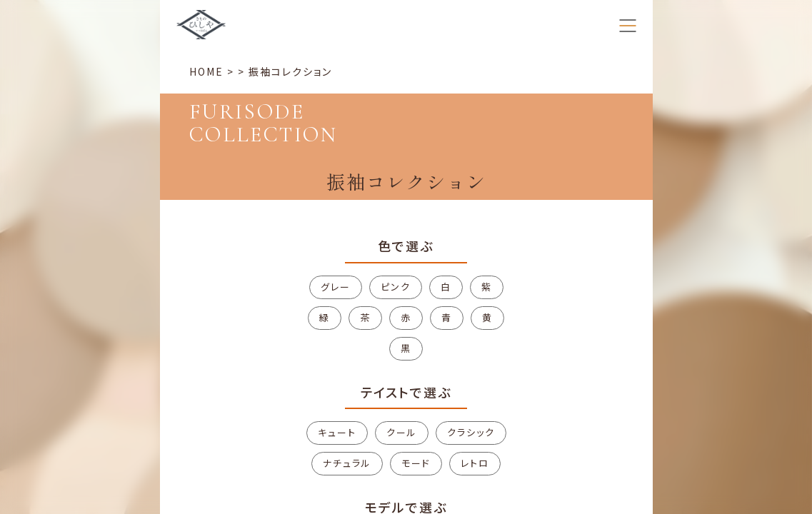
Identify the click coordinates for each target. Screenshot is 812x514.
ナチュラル (347, 463)
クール (402, 432)
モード (416, 463)
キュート (337, 432)
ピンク (396, 287)
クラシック (471, 432)
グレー (336, 287)
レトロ (475, 463)
